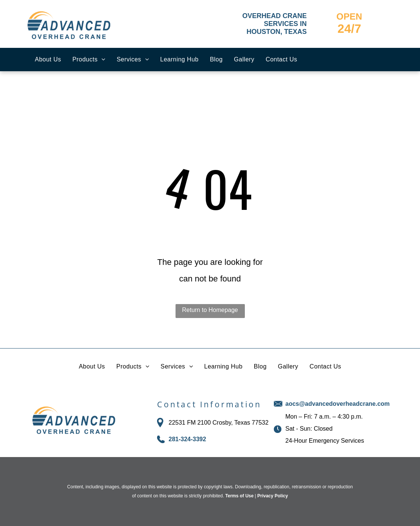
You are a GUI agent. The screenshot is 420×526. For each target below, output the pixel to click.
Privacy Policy (273, 496)
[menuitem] (48, 60)
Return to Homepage (210, 310)
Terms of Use (239, 496)
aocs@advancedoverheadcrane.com (337, 404)
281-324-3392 (187, 439)
